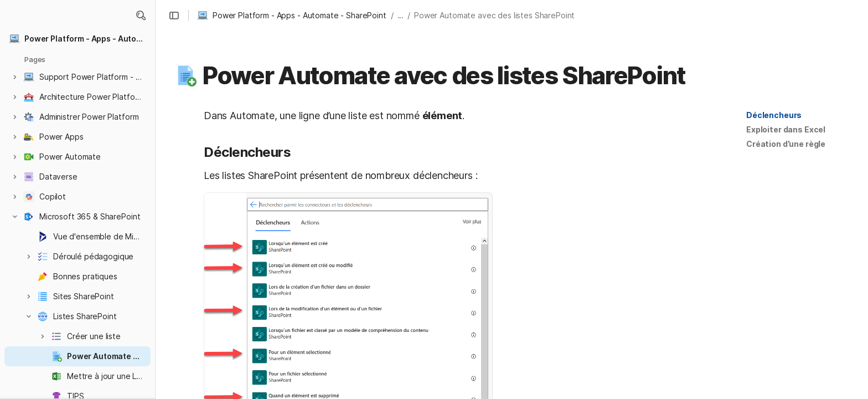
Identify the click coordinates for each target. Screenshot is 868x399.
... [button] (401, 15)
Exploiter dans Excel (786, 129)
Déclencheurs (774, 115)
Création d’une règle (786, 144)
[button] (141, 16)
